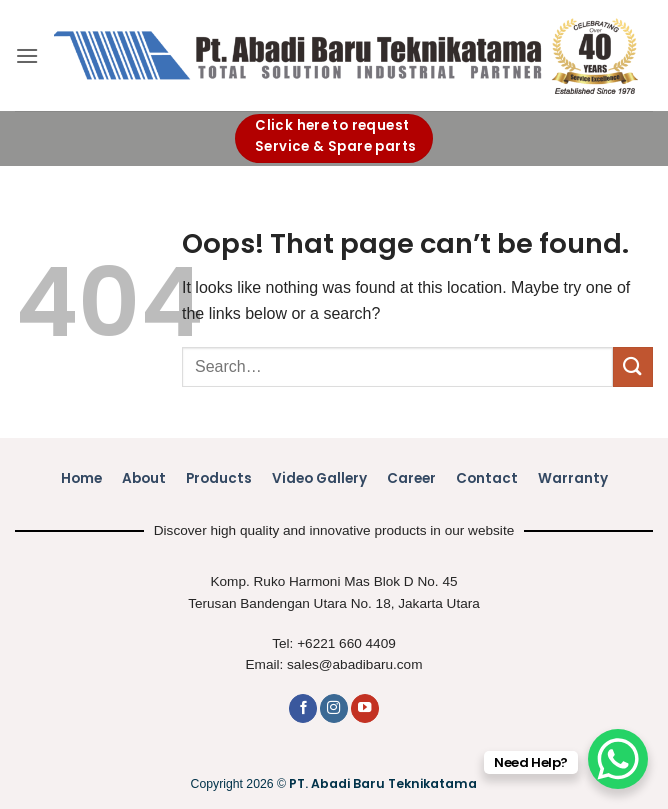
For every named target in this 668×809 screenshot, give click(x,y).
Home (81, 478)
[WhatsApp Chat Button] (618, 759)
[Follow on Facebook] (303, 708)
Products (219, 478)
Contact (487, 478)
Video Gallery (319, 478)
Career (411, 478)
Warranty (573, 478)
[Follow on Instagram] (334, 708)
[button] (27, 55)
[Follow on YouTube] (365, 708)
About (144, 478)
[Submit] (633, 366)
